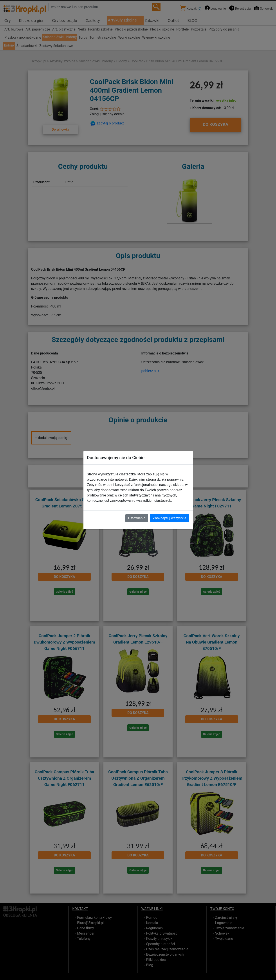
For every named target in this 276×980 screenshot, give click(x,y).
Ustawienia (137, 518)
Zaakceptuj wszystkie (170, 518)
